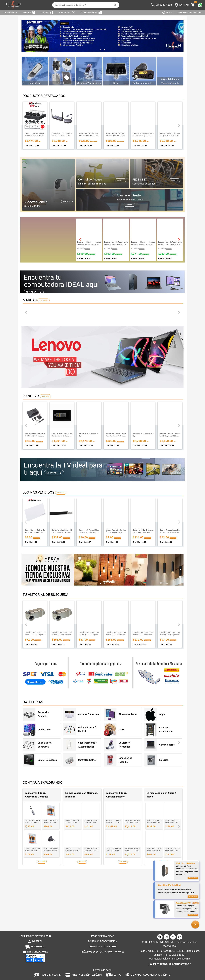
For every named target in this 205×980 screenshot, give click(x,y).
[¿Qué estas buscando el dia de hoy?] (83, 5)
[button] (195, 924)
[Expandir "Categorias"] (11, 12)
